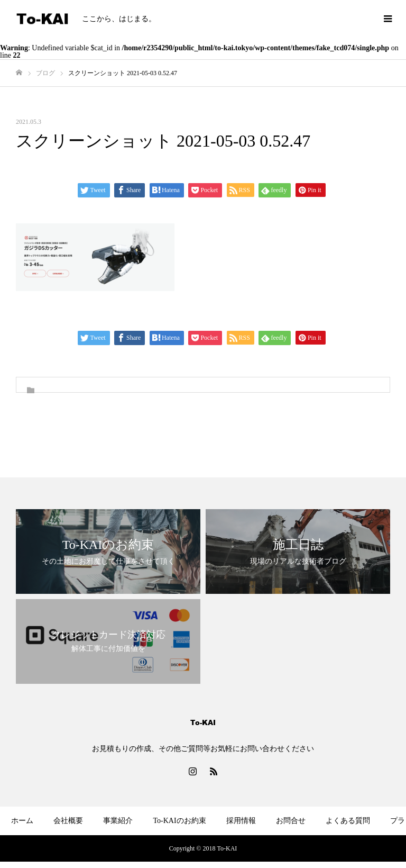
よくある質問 (348, 821)
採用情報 (241, 821)
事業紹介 (118, 821)
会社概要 (68, 821)
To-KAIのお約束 (179, 821)
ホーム (22, 821)
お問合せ (291, 821)
